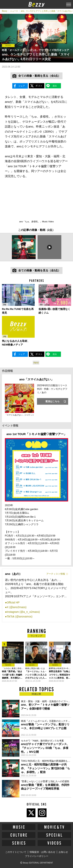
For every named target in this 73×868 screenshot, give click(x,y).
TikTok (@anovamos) (19, 616)
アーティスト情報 (56, 574)
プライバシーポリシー (37, 856)
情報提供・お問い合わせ (42, 852)
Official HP (13, 602)
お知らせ (63, 852)
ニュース (14, 11)
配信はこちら (53, 401)
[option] (24, 247)
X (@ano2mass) (16, 607)
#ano (36, 363)
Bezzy (5, 11)
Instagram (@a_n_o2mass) (23, 612)
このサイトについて (16, 852)
